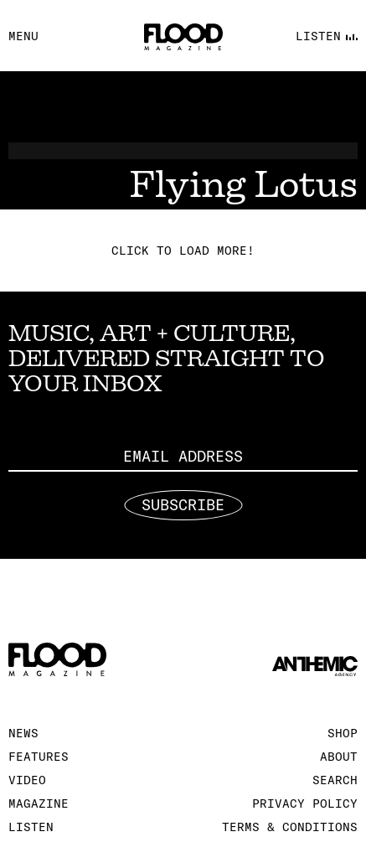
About (339, 757)
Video (27, 780)
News (23, 733)
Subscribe (183, 505)
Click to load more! (183, 251)
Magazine (39, 803)
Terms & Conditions (290, 827)
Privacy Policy (305, 803)
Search (335, 780)
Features (39, 757)
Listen (31, 827)
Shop (343, 733)
